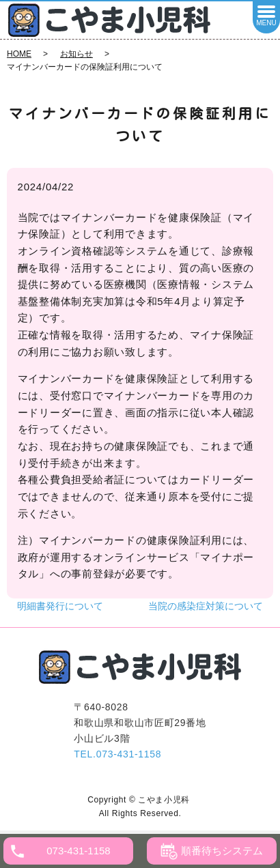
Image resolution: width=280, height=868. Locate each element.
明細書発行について (60, 606)
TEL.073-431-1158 (117, 754)
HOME (19, 54)
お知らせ (76, 54)
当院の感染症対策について (206, 606)
